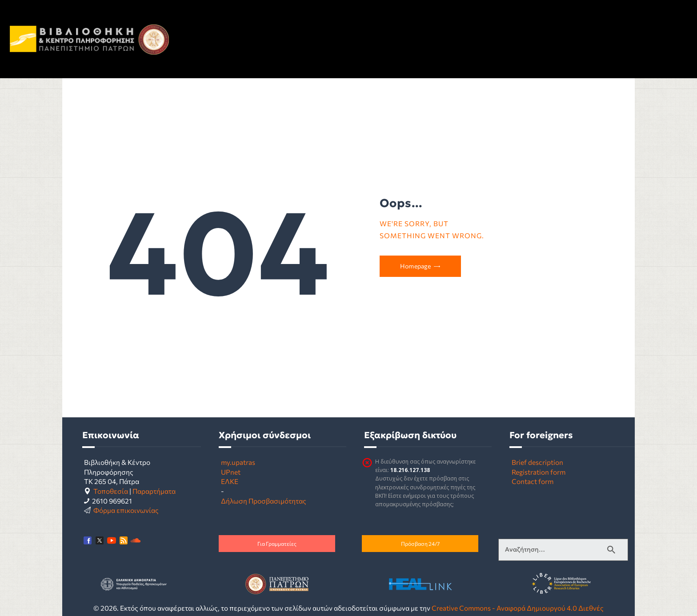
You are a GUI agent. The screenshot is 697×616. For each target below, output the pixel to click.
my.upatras (238, 462)
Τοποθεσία (111, 491)
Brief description (537, 462)
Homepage (415, 266)
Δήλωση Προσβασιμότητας (264, 501)
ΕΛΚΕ (230, 481)
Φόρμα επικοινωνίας (126, 510)
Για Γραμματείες (277, 544)
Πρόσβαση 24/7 (420, 544)
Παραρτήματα (154, 491)
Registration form (539, 472)
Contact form (533, 481)
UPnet (231, 472)
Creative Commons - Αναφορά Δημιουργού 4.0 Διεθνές (518, 608)
